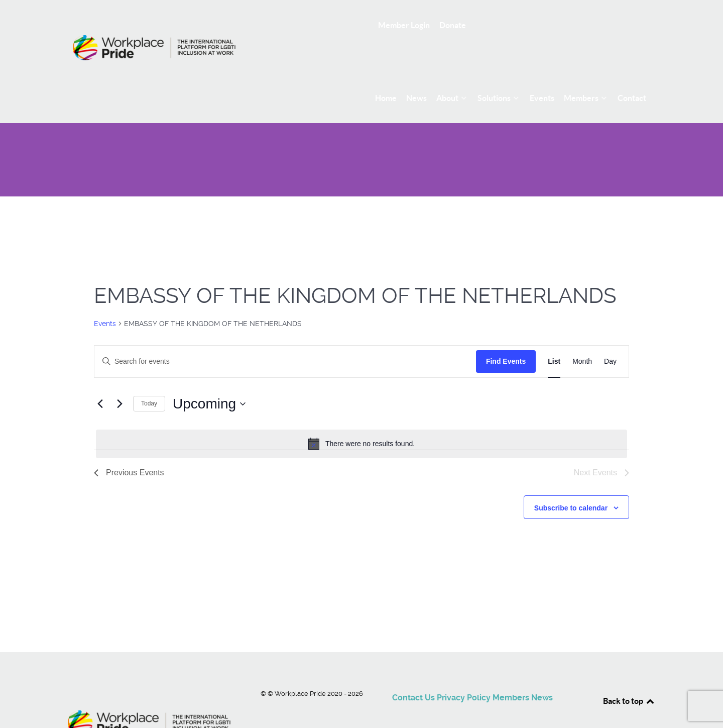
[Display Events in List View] (554, 339)
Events (105, 301)
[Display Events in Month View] (582, 339)
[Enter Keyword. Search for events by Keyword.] (285, 339)
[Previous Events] (100, 381)
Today (149, 381)
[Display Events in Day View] (610, 339)
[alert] (361, 422)
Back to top (629, 678)
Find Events (506, 339)
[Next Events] (119, 381)
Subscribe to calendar (571, 485)
